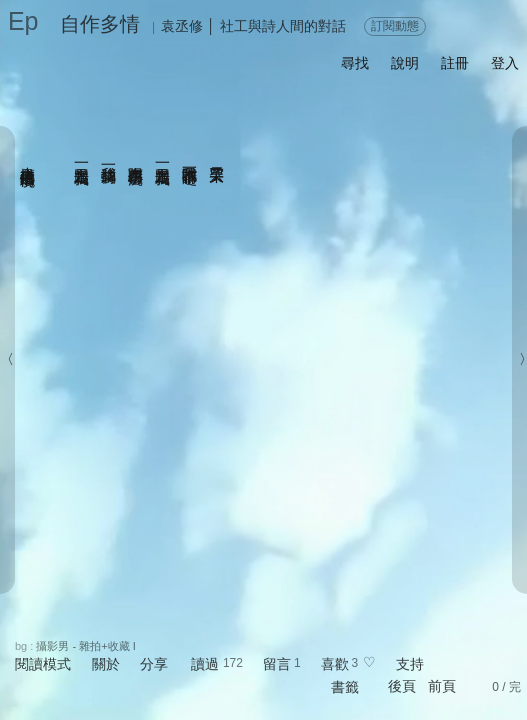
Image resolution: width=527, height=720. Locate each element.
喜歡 (335, 664)
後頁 (402, 686)
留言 (277, 664)
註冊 (455, 63)
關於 (106, 664)
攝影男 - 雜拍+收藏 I (85, 646)
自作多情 (100, 24)
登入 (505, 63)
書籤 (345, 687)
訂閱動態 (395, 26)
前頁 (442, 686)
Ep (23, 21)
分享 (154, 664)
